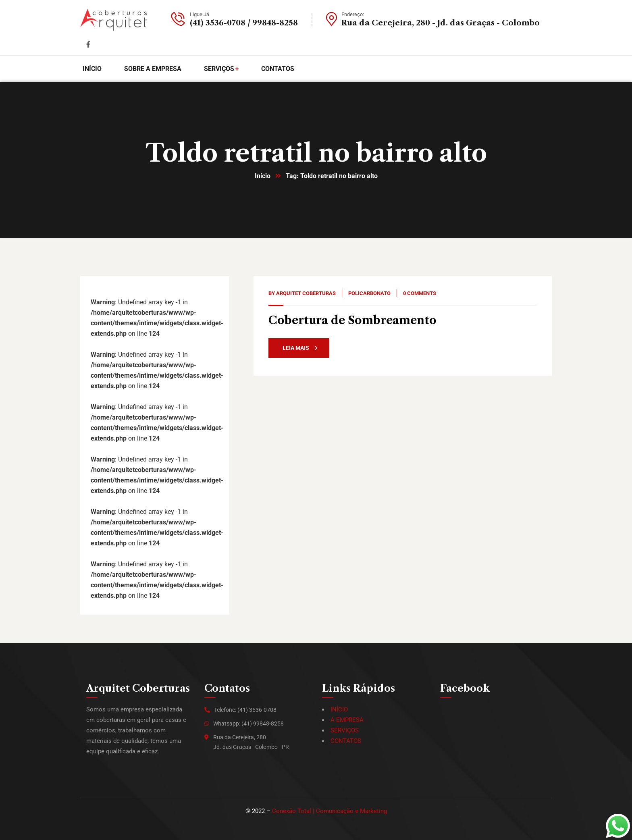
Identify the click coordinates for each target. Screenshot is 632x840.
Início (263, 176)
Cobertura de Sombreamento (352, 320)
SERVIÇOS (345, 730)
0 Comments (420, 293)
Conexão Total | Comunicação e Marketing (330, 811)
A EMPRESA (347, 720)
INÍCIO (339, 709)
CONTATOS (346, 741)
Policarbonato (369, 293)
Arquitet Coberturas (306, 293)
